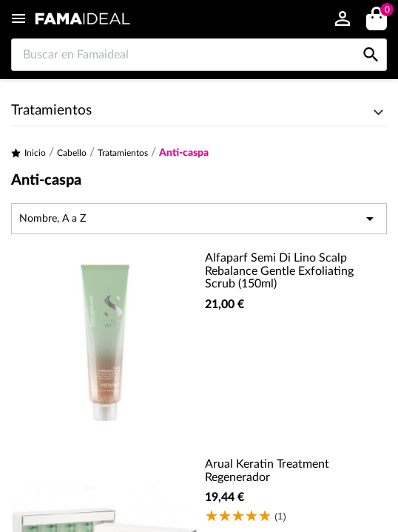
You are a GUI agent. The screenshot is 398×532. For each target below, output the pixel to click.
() (384, 11)
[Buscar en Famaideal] (199, 55)
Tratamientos (51, 110)
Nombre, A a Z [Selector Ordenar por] (199, 219)
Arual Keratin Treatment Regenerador (267, 471)
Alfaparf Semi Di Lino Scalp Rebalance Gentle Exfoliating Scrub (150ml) (279, 271)
